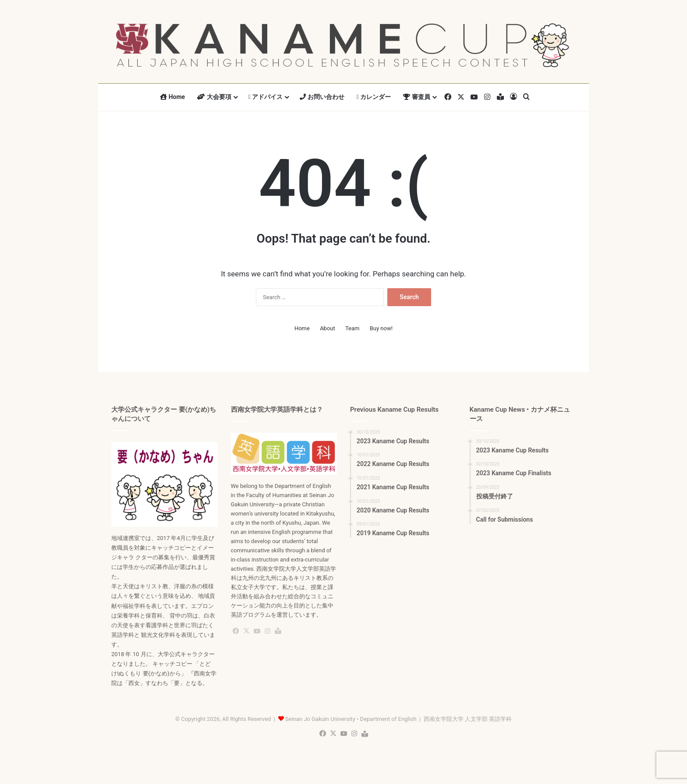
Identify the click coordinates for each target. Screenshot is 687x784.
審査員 (416, 97)
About (328, 328)
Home (172, 97)
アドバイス (266, 97)
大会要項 (214, 97)
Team (352, 328)
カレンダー (374, 97)
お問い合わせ (322, 97)
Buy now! (381, 328)
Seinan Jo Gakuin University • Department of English (351, 719)
